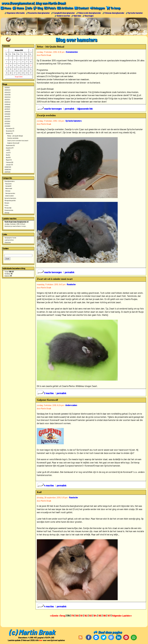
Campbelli (8, 186)
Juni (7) (8, 152)
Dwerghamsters (10, 181)
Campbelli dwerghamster (64, 13)
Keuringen (89, 15)
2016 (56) (7, 111)
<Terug (62, 615)
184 (95, 615)
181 (81, 615)
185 (100, 615)
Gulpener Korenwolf (13, 143)
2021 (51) (7, 99)
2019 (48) (7, 104)
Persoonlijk (8, 208)
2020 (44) (7, 102)
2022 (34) (7, 97)
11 (7, 65)
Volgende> (117, 615)
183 (91, 615)
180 (77, 615)
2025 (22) (7, 90)
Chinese (8, 191)
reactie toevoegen (50, 109)
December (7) (10, 128)
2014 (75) (7, 116)
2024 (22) (7, 92)
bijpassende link (85, 109)
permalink (70, 109)
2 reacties (46, 393)
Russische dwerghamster (39, 13)
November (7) (10, 131)
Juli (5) (8, 150)
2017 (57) (7, 109)
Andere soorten (63, 15)
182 (86, 615)
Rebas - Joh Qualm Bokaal (15, 136)
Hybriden (77, 15)
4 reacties (46, 485)
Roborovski (9, 188)
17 (31, 65)
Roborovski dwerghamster (90, 13)
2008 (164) (8, 169)
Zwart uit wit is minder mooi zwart (18, 140)
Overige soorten (10, 193)
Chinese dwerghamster (115, 13)
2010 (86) (7, 126)
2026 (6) (7, 87)
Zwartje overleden (13, 138)
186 (104, 615)
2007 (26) (7, 172)
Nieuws (7, 203)
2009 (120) (8, 167)
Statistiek (8, 242)
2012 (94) (7, 121)
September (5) (10, 145)
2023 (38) (7, 95)
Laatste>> (127, 615)
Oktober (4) (9, 133)
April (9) (8, 157)
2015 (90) (7, 114)
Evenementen (9, 210)
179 (73, 615)
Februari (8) (10, 162)
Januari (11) (9, 165)
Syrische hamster (135, 13)
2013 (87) (7, 119)
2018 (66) (7, 107)
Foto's (6, 205)
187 (109, 615)
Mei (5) (8, 155)
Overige (7, 212)
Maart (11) (9, 160)
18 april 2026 (19, 77)
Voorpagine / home (10, 237)
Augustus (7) (10, 148)
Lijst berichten (9, 240)
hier (41, 640)
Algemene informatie (16, 13)
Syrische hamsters (10, 198)
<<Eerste (54, 615)
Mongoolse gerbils (10, 200)
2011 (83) (7, 124)
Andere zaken (10, 195)
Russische (9, 183)
